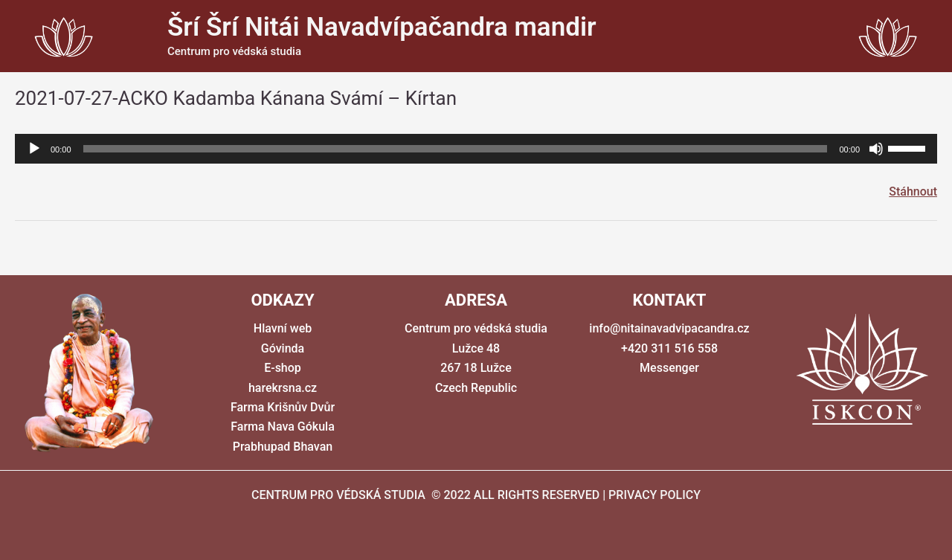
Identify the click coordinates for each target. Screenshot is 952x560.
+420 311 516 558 (669, 348)
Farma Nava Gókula (283, 427)
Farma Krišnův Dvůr (283, 407)
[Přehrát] (34, 149)
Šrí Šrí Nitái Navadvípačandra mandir (382, 27)
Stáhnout (913, 192)
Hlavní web (283, 328)
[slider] (456, 149)
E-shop (283, 368)
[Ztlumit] (876, 149)
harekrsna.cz (283, 388)
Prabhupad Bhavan (283, 447)
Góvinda (283, 348)
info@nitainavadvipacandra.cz (669, 328)
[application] (476, 149)
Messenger (669, 368)
